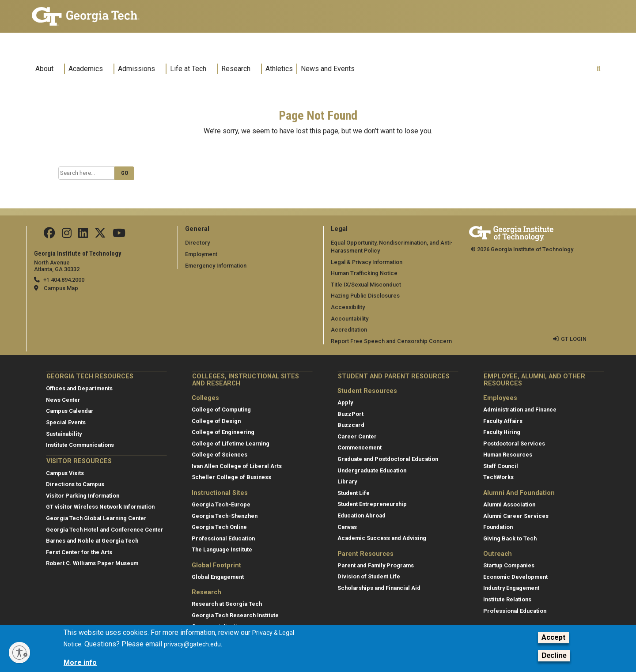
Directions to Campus (75, 484)
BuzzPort (350, 414)
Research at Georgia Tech (227, 604)
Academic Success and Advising (382, 538)
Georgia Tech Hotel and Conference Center (105, 530)
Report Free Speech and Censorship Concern (391, 341)
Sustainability (64, 434)
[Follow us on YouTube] (119, 235)
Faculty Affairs (503, 421)
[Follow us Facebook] (49, 235)
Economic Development (515, 577)
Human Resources (508, 455)
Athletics (279, 69)
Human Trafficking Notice (364, 273)
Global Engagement (218, 577)
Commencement (360, 447)
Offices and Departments (79, 388)
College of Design (216, 421)
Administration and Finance (520, 410)
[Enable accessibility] (19, 653)
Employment (201, 254)
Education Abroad (362, 515)
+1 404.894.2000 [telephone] (64, 280)
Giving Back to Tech (510, 538)
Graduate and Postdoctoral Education (388, 459)
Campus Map (61, 288)
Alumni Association (509, 504)
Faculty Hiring (502, 432)
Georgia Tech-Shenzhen (225, 516)
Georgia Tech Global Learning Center (96, 518)
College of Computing (221, 410)
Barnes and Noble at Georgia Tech (92, 541)
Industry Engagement (511, 588)
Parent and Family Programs (376, 565)
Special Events (66, 422)
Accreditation (349, 330)
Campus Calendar (70, 411)
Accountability (350, 319)
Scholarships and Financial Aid (379, 588)
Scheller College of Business (231, 477)
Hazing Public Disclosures (365, 296)
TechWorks (498, 477)
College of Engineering (223, 432)
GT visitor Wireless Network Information (100, 507)
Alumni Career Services (516, 516)
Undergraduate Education (372, 470)
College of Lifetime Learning (231, 444)
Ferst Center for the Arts (79, 552)
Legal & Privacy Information (367, 262)
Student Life (354, 493)
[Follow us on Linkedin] (83, 235)
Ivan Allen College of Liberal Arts (237, 466)
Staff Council (501, 466)
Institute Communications (80, 445)
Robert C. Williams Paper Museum (92, 563)
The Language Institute (222, 549)
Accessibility (348, 307)
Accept (553, 642)
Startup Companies (509, 565)
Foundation (498, 527)
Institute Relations (507, 599)
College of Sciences (220, 455)
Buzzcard (351, 425)
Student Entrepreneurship (372, 504)
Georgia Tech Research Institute (235, 615)
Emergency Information (216, 266)
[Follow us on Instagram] (67, 235)
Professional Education (223, 538)
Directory (197, 243)
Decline (554, 660)
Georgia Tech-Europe (221, 504)
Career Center (357, 436)
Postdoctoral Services (514, 444)
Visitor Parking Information (83, 496)
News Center (63, 400)
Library (347, 481)
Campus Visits (65, 473)
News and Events (328, 69)
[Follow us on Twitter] (100, 235)
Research (236, 69)
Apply (345, 402)
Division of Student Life (369, 576)
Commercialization (218, 626)
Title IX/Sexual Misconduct (366, 285)
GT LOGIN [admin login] (574, 339)
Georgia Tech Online (219, 527)
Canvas (347, 527)
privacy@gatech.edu (192, 649)
